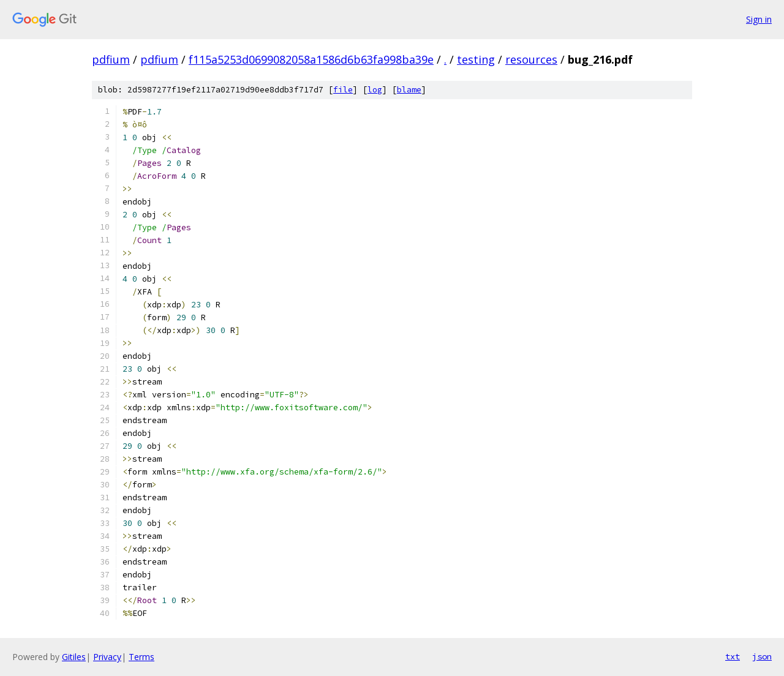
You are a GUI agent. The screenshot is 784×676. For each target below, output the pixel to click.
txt (733, 656)
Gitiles (74, 657)
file (343, 90)
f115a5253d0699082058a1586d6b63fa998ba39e (311, 59)
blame (409, 90)
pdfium (111, 59)
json (762, 656)
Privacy (107, 657)
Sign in (759, 19)
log (375, 90)
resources (531, 59)
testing (476, 59)
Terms (141, 657)
